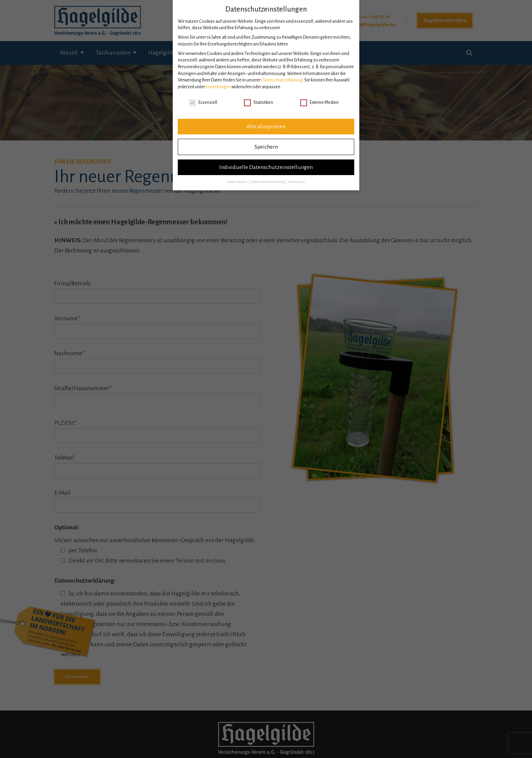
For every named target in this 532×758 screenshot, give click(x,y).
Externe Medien (319, 103)
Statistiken (259, 103)
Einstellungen (218, 87)
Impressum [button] (296, 182)
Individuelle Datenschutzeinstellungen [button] (266, 167)
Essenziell (203, 103)
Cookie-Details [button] (237, 182)
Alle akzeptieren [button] (266, 127)
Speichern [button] (266, 147)
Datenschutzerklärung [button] (268, 182)
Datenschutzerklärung (282, 80)
